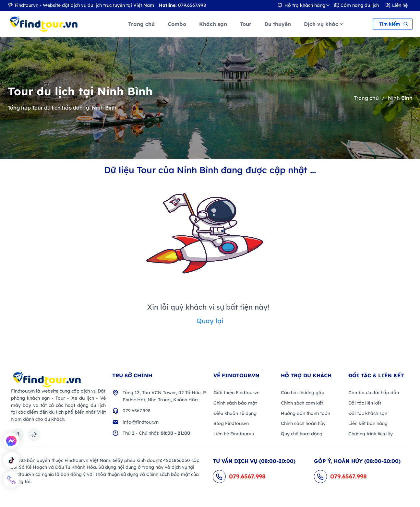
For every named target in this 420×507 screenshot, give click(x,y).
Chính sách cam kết (302, 403)
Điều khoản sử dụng (235, 413)
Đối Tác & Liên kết (376, 375)
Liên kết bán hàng (368, 423)
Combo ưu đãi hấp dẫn (374, 393)
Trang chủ (366, 98)
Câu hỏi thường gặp (303, 393)
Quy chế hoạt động (302, 434)
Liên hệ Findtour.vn (234, 434)
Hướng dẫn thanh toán (306, 413)
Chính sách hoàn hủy (303, 423)
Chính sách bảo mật (235, 403)
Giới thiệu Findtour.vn (236, 393)
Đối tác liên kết (365, 403)
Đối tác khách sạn (368, 413)
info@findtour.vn (141, 422)
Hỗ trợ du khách (306, 375)
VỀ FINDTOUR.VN (236, 375)
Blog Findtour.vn (231, 423)
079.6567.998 (137, 411)
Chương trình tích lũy (371, 434)
